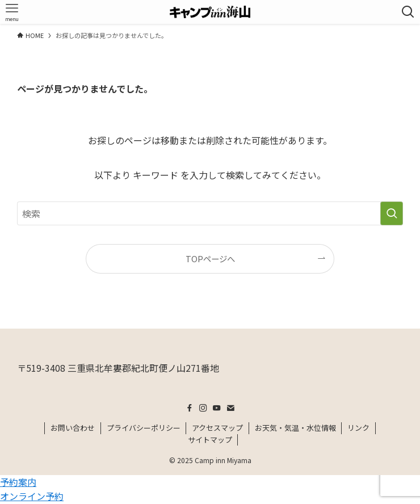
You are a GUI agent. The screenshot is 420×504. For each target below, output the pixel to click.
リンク (358, 428)
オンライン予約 (32, 496)
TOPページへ (210, 259)
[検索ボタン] (408, 12)
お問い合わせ (73, 428)
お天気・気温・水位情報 (295, 428)
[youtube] (217, 408)
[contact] (230, 408)
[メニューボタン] (12, 12)
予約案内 (18, 482)
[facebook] (190, 408)
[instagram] (203, 408)
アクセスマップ (217, 428)
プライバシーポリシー (144, 428)
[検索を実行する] (392, 213)
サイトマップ (210, 440)
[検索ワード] (210, 213)
